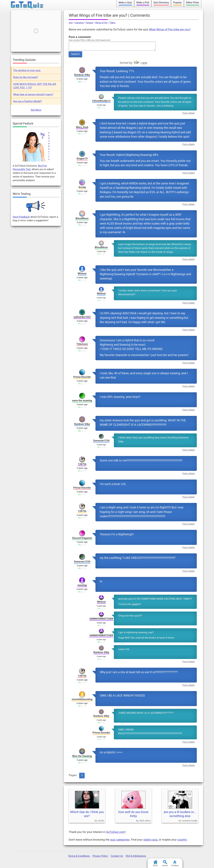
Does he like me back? (26, 77)
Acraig (82, 187)
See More (36, 110)
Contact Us (117, 856)
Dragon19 (82, 159)
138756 (82, 464)
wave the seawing (82, 400)
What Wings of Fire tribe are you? (170, 29)
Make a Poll (143, 3)
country (182, 840)
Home (155, 863)
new (144, 63)
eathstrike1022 (82, 317)
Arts (71, 23)
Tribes (112, 23)
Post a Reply (189, 113)
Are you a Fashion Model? (28, 101)
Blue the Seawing (82, 756)
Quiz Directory (161, 3)
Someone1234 (101, 441)
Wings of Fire (101, 23)
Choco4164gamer (82, 538)
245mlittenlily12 (101, 101)
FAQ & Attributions (136, 856)
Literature (79, 23)
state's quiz (150, 840)
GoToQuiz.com (116, 832)
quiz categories (120, 840)
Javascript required (112, 46)
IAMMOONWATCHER (101, 619)
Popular (177, 3)
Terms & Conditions (79, 856)
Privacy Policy (100, 856)
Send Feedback (21, 217)
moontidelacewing (82, 699)
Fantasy (89, 23)
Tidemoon (82, 344)
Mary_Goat (82, 127)
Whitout (82, 274)
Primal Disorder (82, 377)
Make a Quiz (125, 3)
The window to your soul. (27, 70)
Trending (175, 863)
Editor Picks (193, 3)
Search (165, 863)
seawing (82, 585)
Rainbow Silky (82, 75)
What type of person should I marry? (33, 94)
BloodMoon (82, 218)
